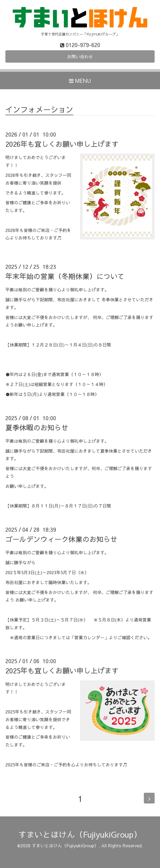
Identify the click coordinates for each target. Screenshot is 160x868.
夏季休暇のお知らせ (37, 427)
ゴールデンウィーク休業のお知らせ (61, 539)
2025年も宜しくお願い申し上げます (62, 670)
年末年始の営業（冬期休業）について (65, 276)
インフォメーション (39, 110)
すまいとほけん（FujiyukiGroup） (80, 834)
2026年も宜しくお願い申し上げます (62, 144)
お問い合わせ (80, 56)
